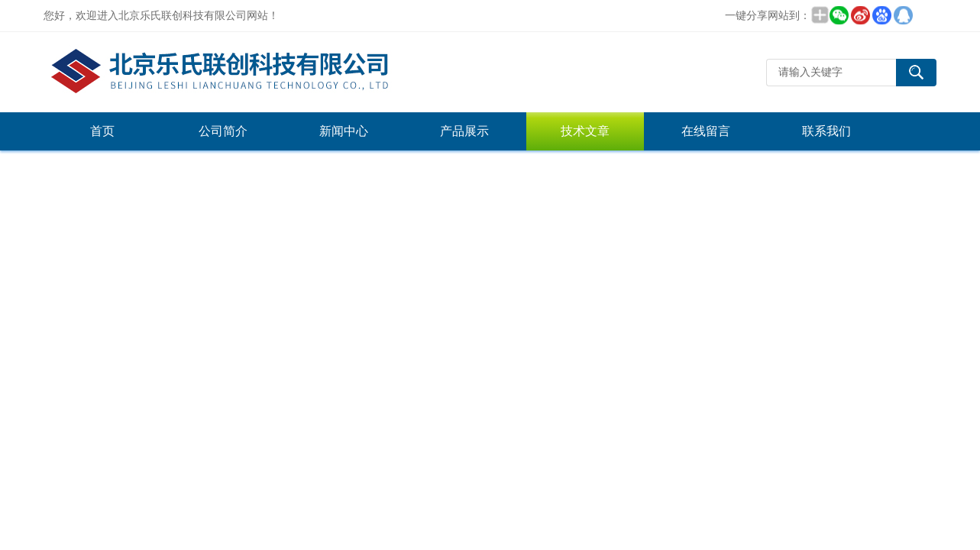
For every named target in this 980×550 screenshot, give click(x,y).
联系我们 (826, 131)
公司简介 (223, 131)
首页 (102, 131)
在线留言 (706, 131)
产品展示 (464, 131)
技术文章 (585, 131)
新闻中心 (344, 131)
